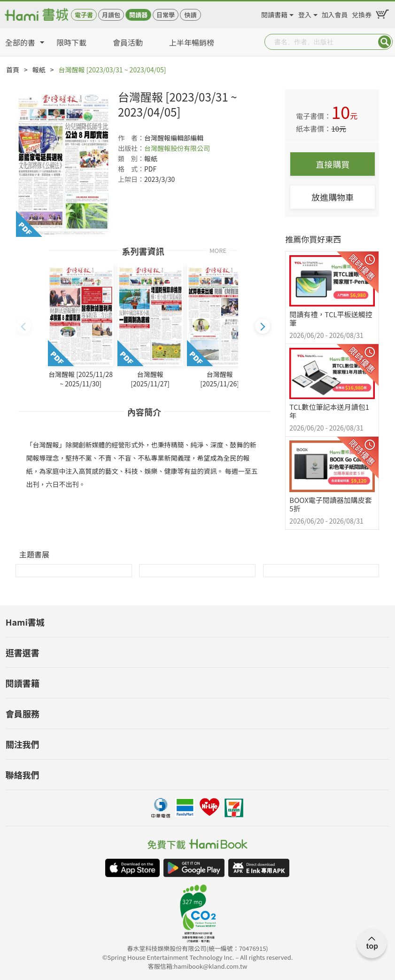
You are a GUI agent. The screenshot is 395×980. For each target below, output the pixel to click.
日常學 (166, 15)
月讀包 (111, 15)
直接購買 (333, 164)
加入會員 (335, 13)
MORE (218, 250)
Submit (385, 42)
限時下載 (71, 42)
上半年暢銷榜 (192, 42)
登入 (305, 13)
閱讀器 (138, 15)
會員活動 (128, 42)
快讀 (190, 15)
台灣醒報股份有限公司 (177, 148)
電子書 (84, 15)
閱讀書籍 (274, 13)
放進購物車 (333, 197)
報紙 (39, 70)
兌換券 (362, 13)
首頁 (13, 70)
